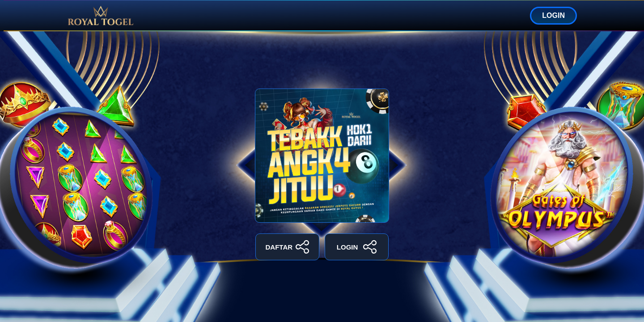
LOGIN (553, 15)
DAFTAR (288, 247)
